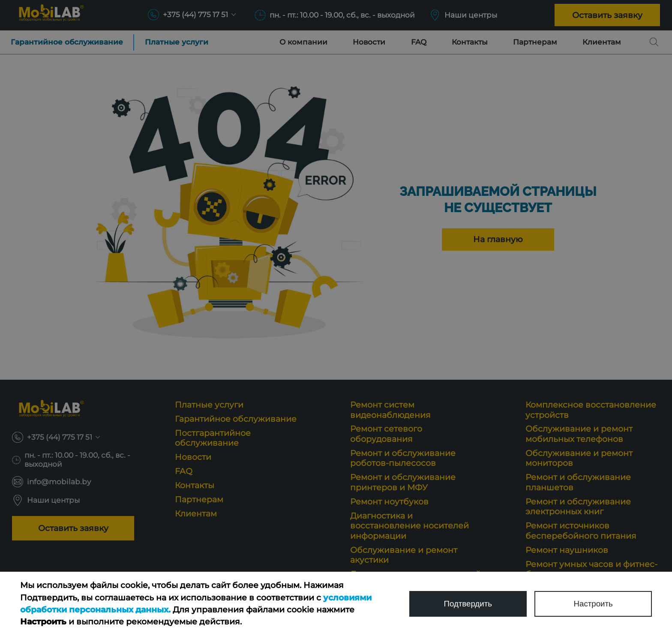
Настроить (593, 604)
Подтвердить (468, 604)
